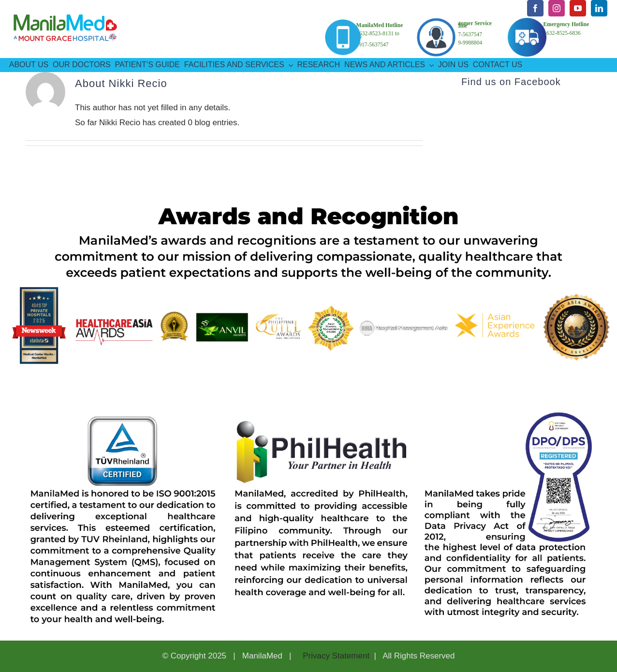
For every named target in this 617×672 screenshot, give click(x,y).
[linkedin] (599, 8)
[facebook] (535, 8)
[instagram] (557, 8)
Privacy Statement (335, 656)
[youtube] (578, 8)
